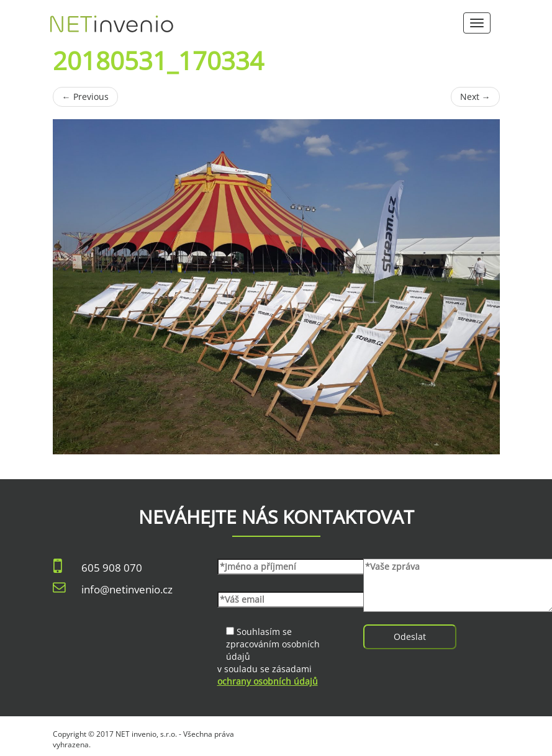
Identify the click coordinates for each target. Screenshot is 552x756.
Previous (85, 97)
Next (475, 97)
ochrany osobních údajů (268, 681)
